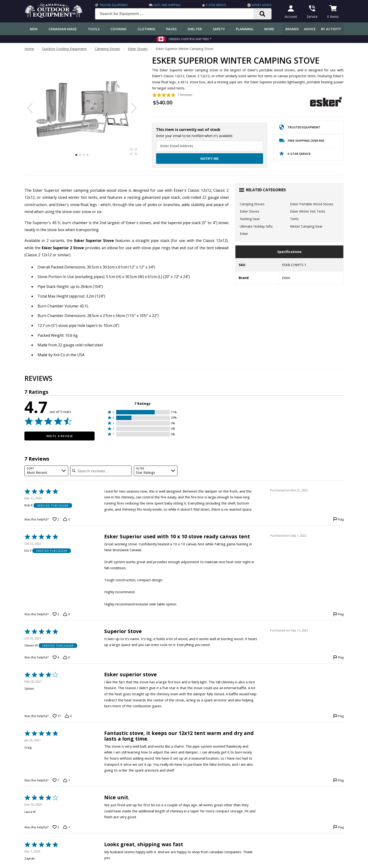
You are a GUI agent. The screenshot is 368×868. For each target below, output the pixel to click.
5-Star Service (216, 5)
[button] (143, 412)
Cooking (119, 29)
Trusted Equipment (114, 5)
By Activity (331, 29)
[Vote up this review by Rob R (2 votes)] (56, 519)
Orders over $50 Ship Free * (190, 39)
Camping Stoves (107, 49)
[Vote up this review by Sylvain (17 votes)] (57, 716)
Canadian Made (63, 29)
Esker (244, 234)
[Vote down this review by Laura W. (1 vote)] (66, 827)
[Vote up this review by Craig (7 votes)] (56, 780)
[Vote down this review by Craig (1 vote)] (66, 780)
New (34, 29)
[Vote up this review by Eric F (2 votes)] (56, 614)
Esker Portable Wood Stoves (312, 204)
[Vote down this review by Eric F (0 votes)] (66, 614)
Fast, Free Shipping (167, 5)
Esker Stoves (138, 49)
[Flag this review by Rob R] (338, 519)
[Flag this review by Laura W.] (338, 827)
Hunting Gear (250, 219)
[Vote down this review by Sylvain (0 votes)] (68, 716)
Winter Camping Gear (306, 226)
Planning (245, 29)
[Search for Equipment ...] (178, 14)
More (269, 29)
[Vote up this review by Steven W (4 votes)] (56, 657)
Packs (171, 29)
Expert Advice (262, 5)
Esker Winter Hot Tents (308, 211)
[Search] (263, 14)
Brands (292, 29)
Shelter (195, 29)
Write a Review (59, 436)
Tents (294, 219)
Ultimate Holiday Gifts (256, 226)
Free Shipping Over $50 (301, 142)
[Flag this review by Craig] (338, 780)
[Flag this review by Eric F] (338, 614)
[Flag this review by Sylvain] (338, 716)
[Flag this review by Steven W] (338, 657)
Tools (94, 29)
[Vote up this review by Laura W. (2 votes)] (56, 827)
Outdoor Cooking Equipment (64, 49)
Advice (310, 29)
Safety (219, 29)
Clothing (146, 29)
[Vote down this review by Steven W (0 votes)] (66, 657)
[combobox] (46, 471)
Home (29, 49)
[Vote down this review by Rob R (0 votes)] (66, 519)
